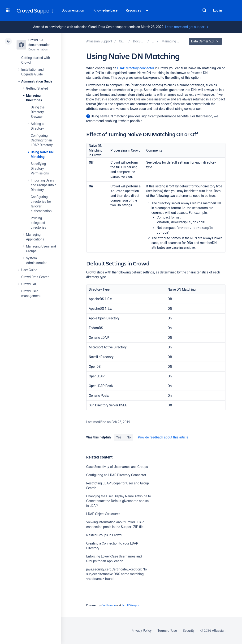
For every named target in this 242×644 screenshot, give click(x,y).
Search (204, 10)
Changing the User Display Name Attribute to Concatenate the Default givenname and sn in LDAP (119, 501)
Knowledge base (106, 10)
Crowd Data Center (35, 277)
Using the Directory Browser (38, 112)
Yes (119, 437)
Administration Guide (37, 81)
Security (189, 631)
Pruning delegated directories (38, 223)
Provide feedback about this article (163, 437)
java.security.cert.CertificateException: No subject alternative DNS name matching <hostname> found (117, 574)
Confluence (108, 605)
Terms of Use (167, 631)
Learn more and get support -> (187, 27)
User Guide (29, 270)
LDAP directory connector (136, 68)
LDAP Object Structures (103, 514)
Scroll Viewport (131, 605)
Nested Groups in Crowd (104, 535)
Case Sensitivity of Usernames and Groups (117, 467)
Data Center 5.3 (206, 41)
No (129, 437)
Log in (217, 10)
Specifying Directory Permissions (40, 169)
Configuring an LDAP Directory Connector (116, 475)
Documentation (73, 10)
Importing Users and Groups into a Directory (44, 185)
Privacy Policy (141, 631)
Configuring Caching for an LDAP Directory (42, 140)
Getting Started (37, 88)
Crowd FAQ (29, 284)
